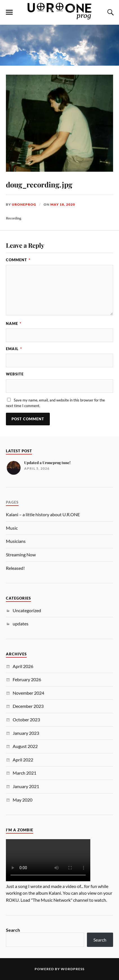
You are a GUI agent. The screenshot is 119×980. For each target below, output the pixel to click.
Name (14, 323)
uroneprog (24, 204)
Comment (18, 260)
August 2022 (25, 746)
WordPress (73, 969)
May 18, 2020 (63, 204)
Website (15, 374)
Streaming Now (21, 555)
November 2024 (28, 693)
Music (12, 528)
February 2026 (27, 679)
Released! (15, 568)
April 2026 (23, 666)
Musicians (16, 541)
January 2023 (26, 733)
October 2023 (26, 719)
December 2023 (28, 706)
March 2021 (24, 773)
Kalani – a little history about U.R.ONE (43, 514)
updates (21, 624)
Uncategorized (27, 610)
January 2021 (26, 786)
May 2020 (23, 800)
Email (14, 349)
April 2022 (23, 760)
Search (13, 930)
